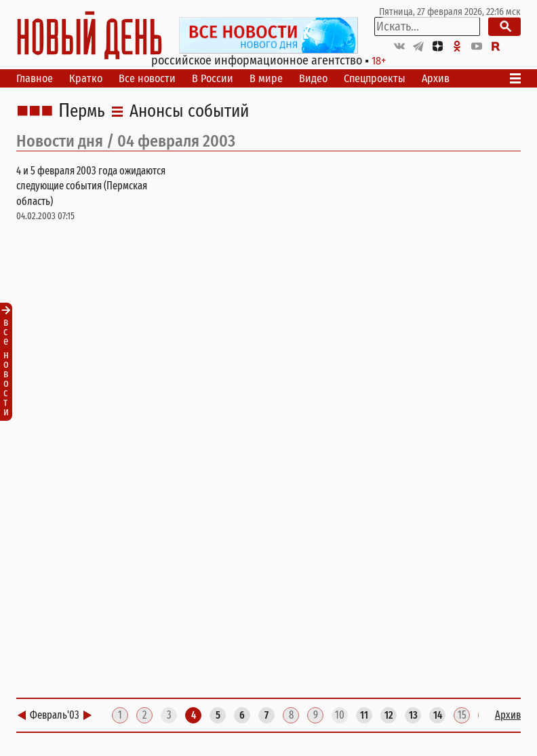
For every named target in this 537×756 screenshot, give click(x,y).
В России (213, 78)
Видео (313, 78)
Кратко (86, 78)
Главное (35, 78)
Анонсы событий (189, 111)
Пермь (82, 111)
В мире (266, 78)
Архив (436, 78)
